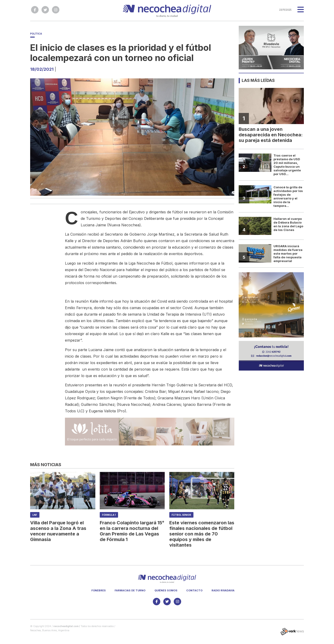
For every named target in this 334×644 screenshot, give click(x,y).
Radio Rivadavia (223, 590)
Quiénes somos (166, 590)
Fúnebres (99, 590)
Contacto (194, 590)
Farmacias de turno (130, 590)
